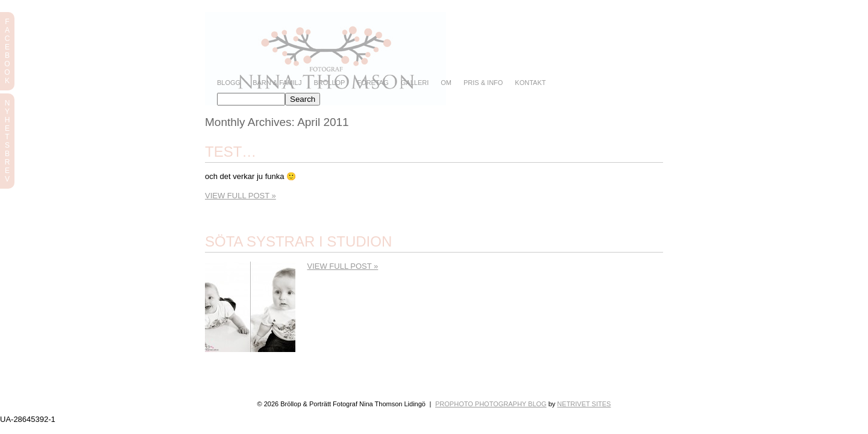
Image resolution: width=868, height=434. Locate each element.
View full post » (241, 196)
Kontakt (530, 83)
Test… (231, 152)
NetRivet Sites (584, 404)
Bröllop (329, 83)
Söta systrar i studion (298, 241)
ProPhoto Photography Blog (491, 404)
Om (446, 83)
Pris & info (483, 83)
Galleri (415, 83)
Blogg (229, 83)
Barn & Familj (277, 83)
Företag (373, 83)
